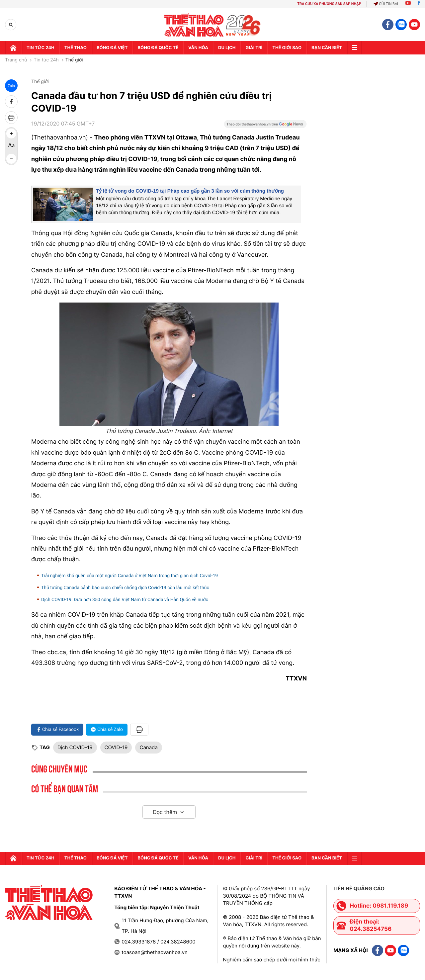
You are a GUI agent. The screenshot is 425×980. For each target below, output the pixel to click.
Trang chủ (16, 60)
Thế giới (74, 60)
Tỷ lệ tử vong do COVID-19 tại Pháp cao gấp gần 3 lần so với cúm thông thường (190, 191)
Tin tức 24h (41, 48)
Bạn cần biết (327, 48)
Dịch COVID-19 (75, 747)
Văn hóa (198, 48)
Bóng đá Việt (112, 48)
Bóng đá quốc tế (158, 48)
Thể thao (76, 48)
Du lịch (227, 48)
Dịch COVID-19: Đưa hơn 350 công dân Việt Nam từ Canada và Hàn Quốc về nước (125, 600)
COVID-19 (116, 747)
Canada (148, 747)
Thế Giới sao (287, 48)
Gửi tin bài (386, 4)
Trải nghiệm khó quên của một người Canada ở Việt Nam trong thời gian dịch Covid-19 (129, 576)
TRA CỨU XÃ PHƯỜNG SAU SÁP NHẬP (329, 4)
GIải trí (254, 48)
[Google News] (265, 126)
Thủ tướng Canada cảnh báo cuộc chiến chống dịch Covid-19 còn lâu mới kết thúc (125, 588)
